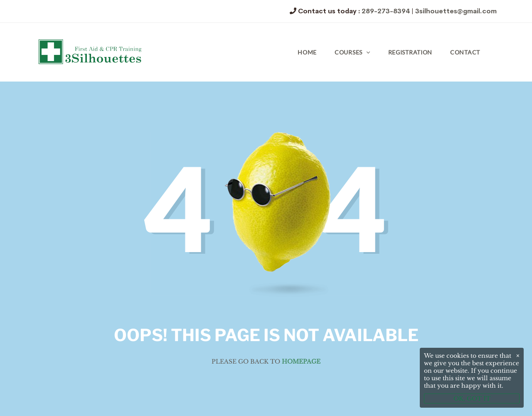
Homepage (301, 362)
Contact (465, 52)
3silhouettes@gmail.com (456, 11)
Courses (349, 52)
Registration (410, 52)
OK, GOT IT (472, 399)
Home (307, 52)
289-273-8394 (386, 11)
